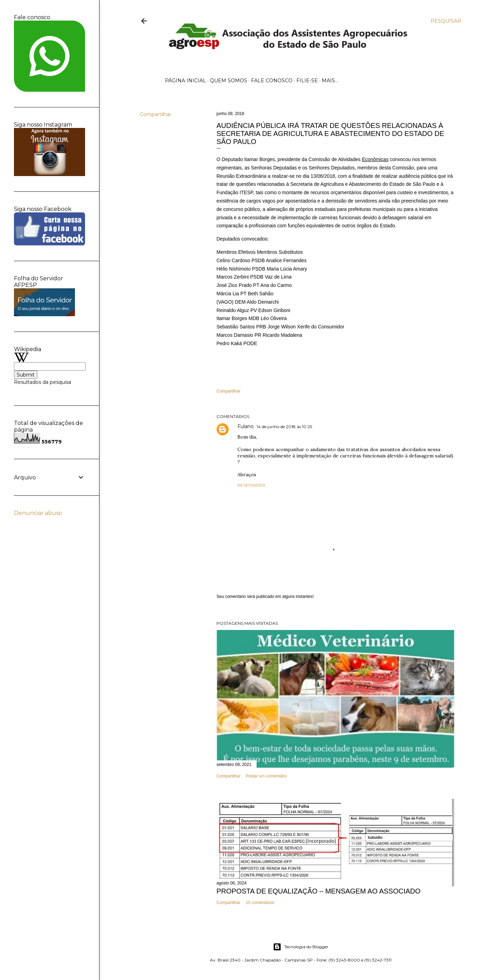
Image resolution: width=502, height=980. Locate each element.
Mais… (330, 81)
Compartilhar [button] (155, 114)
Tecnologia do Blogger (301, 947)
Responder (251, 485)
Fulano (246, 426)
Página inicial (185, 81)
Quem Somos (229, 81)
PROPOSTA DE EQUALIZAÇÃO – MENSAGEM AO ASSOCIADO (318, 891)
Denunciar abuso (38, 513)
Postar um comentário (266, 776)
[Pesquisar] (446, 21)
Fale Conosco (272, 81)
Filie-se (307, 81)
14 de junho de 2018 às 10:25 (284, 427)
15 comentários (260, 903)
